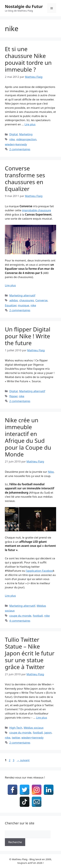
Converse (42, 300)
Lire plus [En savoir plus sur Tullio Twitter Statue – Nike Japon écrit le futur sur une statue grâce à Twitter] (42, 717)
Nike (51, 472)
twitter (16, 738)
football (38, 616)
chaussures (27, 300)
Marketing (26, 134)
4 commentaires (20, 621)
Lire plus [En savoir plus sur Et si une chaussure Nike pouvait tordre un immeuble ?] (30, 124)
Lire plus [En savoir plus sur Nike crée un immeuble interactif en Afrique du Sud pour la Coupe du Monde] (10, 596)
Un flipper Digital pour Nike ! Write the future (28, 336)
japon (48, 732)
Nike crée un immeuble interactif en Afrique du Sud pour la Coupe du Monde (28, 437)
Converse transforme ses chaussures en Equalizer (25, 178)
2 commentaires (20, 149)
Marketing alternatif (22, 295)
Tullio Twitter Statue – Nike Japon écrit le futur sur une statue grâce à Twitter (30, 653)
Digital (14, 134)
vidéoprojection (26, 139)
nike (12, 139)
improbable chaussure (36, 210)
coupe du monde (20, 616)
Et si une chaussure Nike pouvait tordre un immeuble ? (28, 59)
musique (24, 305)
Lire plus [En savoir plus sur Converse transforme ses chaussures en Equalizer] (10, 285)
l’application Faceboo (39, 571)
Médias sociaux (34, 728)
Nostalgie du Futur (24, 6)
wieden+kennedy (16, 144)
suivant (23, 760)
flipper (13, 396)
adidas (14, 300)
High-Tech (16, 728)
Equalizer (11, 305)
